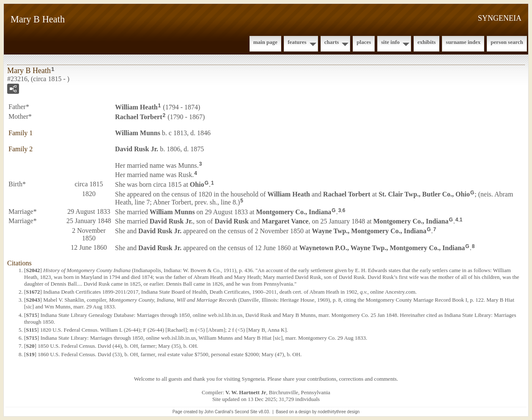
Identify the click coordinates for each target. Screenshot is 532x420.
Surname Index (463, 42)
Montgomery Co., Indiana (294, 211)
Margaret (285, 221)
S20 (30, 346)
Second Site (246, 412)
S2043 (33, 300)
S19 (30, 354)
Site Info (390, 42)
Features (297, 42)
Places (364, 42)
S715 (32, 315)
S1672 (33, 292)
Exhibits (426, 42)
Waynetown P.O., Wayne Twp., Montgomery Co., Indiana (382, 248)
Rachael (139, 117)
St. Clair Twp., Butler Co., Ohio (424, 194)
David (231, 221)
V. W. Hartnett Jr (246, 392)
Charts (332, 42)
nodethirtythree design (339, 412)
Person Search (507, 42)
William (136, 107)
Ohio (197, 184)
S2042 (33, 270)
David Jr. (137, 149)
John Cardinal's (219, 412)
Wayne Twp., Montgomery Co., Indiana (369, 231)
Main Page (265, 42)
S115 (31, 330)
